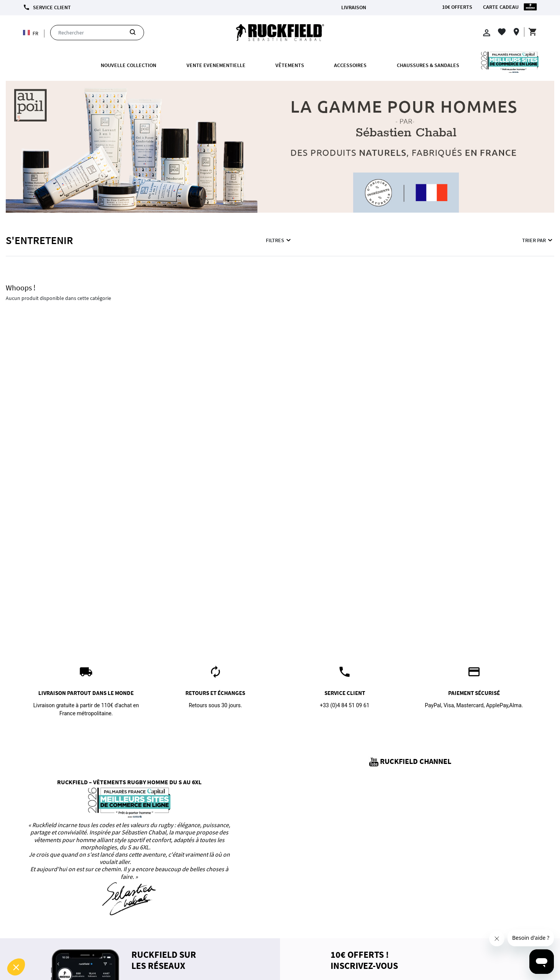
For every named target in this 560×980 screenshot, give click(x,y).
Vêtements (290, 65)
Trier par (538, 240)
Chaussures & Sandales (428, 65)
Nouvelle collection (129, 65)
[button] (16, 967)
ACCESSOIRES (350, 65)
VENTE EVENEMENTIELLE (216, 65)
